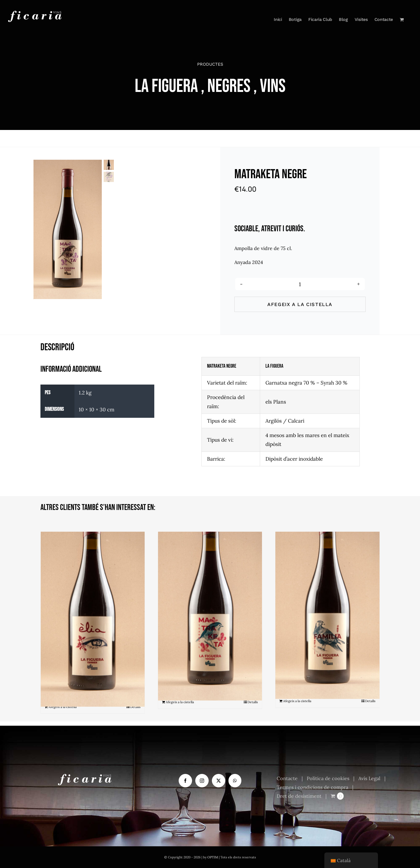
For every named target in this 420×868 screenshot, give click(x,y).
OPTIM (213, 857)
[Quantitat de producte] (300, 284)
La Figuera (166, 86)
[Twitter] (219, 781)
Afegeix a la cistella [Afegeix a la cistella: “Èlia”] (63, 707)
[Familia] (327, 597)
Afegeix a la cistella (300, 304)
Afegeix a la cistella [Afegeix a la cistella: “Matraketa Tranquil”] (180, 702)
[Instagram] (202, 781)
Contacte (287, 778)
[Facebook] (185, 781)
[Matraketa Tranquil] (210, 598)
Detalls (135, 707)
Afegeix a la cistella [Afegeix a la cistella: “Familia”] (297, 701)
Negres (229, 86)
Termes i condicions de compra (312, 787)
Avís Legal (369, 778)
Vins (273, 86)
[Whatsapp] (235, 781)
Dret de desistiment (299, 796)
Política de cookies (328, 778)
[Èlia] (93, 600)
